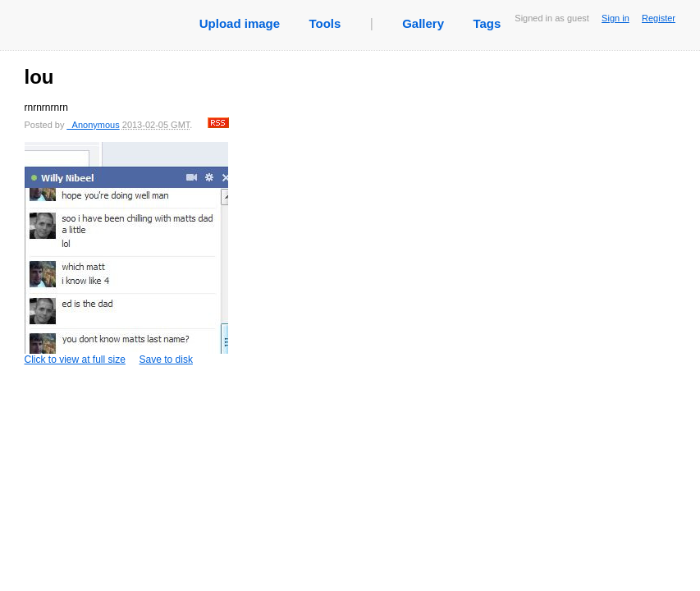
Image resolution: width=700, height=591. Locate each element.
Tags (487, 23)
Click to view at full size (126, 254)
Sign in (615, 18)
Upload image (240, 23)
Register (659, 18)
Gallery (423, 23)
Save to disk (166, 360)
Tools (325, 23)
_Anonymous (93, 125)
